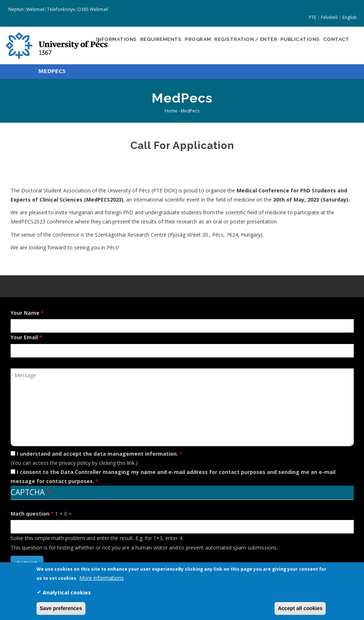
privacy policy (75, 463)
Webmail (35, 9)
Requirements (145, 45)
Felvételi (329, 17)
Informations (97, 45)
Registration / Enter (238, 45)
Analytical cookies (67, 593)
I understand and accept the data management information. (97, 454)
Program (186, 45)
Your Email (24, 337)
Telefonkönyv (61, 9)
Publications (297, 45)
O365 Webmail (93, 9)
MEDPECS (52, 71)
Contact (336, 45)
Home (171, 111)
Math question (30, 514)
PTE (313, 17)
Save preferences (61, 609)
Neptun (16, 9)
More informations (101, 579)
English (350, 17)
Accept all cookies (300, 609)
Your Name (25, 313)
